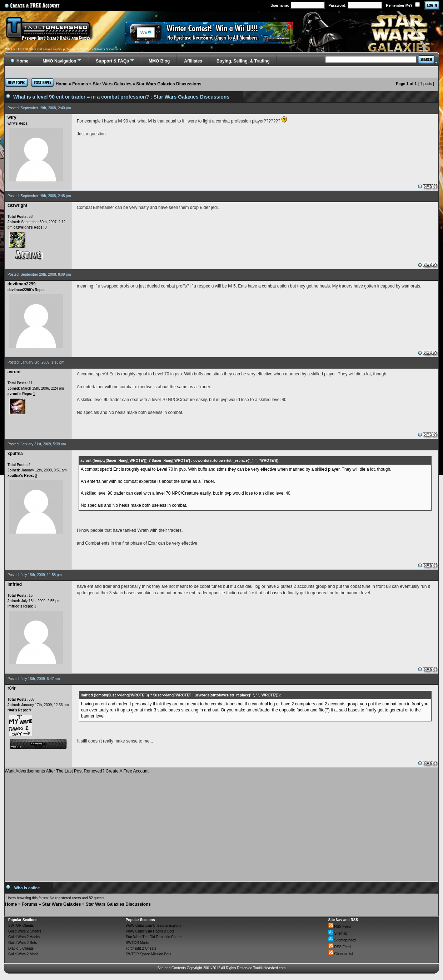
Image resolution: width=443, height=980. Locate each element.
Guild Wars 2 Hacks (24, 937)
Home (62, 84)
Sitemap (338, 933)
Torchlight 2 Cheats (141, 948)
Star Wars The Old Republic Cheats (154, 937)
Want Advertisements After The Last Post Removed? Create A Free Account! (77, 771)
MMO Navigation (59, 61)
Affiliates (193, 61)
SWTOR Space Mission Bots (149, 954)
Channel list (341, 954)
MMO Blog (159, 61)
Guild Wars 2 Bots (23, 943)
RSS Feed (340, 927)
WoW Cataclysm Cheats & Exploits (153, 926)
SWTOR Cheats (21, 926)
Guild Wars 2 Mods (23, 954)
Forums (80, 84)
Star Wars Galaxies (112, 84)
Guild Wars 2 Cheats (25, 931)
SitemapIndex (342, 940)
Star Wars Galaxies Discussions (169, 84)
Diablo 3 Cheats (21, 948)
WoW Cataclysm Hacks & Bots (150, 931)
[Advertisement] (221, 825)
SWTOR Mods (137, 943)
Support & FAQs (112, 61)
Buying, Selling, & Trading (243, 61)
